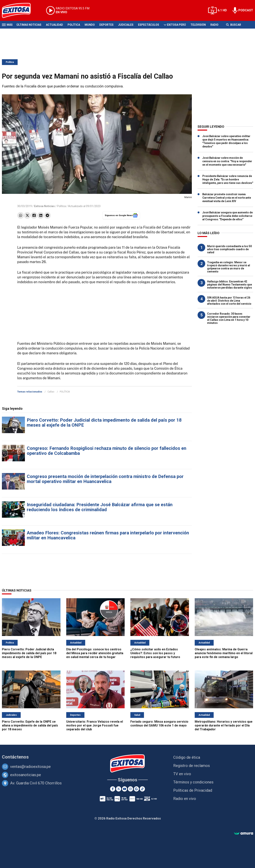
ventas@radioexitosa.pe (30, 767)
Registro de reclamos (192, 766)
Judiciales (126, 25)
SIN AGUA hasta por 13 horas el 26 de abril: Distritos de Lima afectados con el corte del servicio (229, 301)
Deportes (106, 25)
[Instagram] (130, 789)
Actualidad (54, 25)
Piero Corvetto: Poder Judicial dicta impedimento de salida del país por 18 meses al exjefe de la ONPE (104, 423)
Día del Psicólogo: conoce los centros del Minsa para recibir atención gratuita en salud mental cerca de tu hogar (95, 653)
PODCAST (246, 10)
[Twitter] (119, 789)
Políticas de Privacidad (193, 790)
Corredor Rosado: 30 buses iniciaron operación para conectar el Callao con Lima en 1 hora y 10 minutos (229, 318)
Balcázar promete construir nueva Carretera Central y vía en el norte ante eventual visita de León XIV (227, 198)
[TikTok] (142, 789)
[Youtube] (125, 789)
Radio (214, 25)
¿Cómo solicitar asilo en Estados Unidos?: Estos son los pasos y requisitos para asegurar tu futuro (155, 653)
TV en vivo (182, 774)
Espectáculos (149, 25)
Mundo (90, 25)
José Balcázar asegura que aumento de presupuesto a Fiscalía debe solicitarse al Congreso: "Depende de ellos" (228, 216)
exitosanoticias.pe (26, 775)
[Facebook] (113, 789)
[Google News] (136, 789)
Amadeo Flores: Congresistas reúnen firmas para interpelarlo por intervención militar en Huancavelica (108, 535)
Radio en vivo (185, 799)
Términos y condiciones (193, 782)
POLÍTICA (65, 392)
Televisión (198, 25)
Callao (51, 392)
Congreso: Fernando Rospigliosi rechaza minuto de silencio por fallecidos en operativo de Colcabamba (107, 451)
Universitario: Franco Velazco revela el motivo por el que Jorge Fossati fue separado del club (95, 725)
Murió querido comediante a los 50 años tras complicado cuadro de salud (229, 249)
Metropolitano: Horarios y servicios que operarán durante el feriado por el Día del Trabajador (224, 725)
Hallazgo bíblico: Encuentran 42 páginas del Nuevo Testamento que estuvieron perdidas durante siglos (230, 285)
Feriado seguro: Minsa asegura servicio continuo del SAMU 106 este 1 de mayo (159, 724)
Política (74, 25)
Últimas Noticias (29, 25)
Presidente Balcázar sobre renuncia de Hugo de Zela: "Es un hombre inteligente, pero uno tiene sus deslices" (228, 179)
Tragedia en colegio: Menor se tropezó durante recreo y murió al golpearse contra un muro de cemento (229, 267)
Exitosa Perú (176, 25)
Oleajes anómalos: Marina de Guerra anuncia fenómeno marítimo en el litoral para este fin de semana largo (224, 653)
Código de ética (187, 757)
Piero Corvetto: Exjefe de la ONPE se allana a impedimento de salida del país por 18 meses (30, 725)
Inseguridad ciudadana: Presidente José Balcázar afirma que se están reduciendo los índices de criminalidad (100, 507)
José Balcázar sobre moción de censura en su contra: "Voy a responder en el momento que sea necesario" (227, 161)
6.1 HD (222, 10)
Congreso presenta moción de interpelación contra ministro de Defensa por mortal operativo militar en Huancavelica (105, 479)
